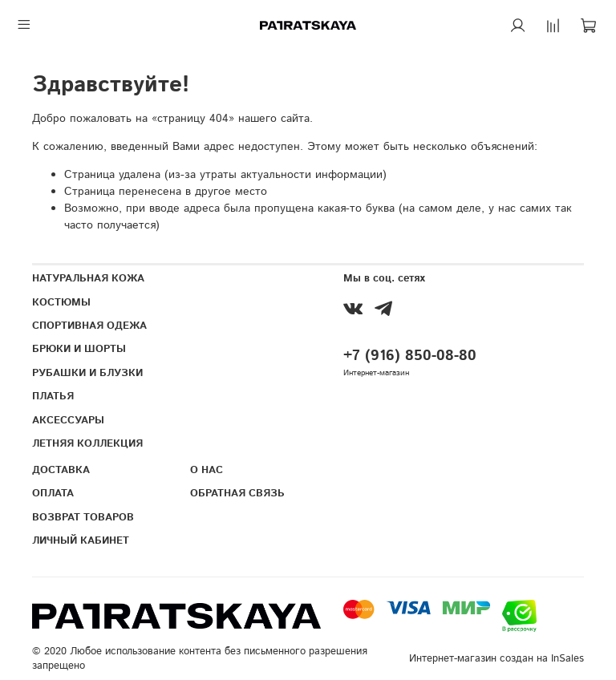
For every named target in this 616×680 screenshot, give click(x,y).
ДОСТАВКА (61, 470)
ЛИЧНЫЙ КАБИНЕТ (81, 540)
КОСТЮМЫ (61, 302)
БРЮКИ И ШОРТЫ (79, 349)
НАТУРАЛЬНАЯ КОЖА (88, 278)
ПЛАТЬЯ (53, 396)
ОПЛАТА (53, 493)
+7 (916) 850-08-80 (410, 356)
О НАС (207, 470)
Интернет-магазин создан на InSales (496, 658)
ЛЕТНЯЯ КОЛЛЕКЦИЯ (87, 443)
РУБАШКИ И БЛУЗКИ (87, 373)
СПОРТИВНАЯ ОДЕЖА (89, 326)
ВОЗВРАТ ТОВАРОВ (83, 517)
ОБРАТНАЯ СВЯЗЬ (237, 493)
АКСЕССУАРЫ (68, 420)
